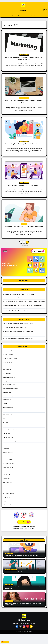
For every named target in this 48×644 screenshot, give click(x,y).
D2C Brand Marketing (8, 396)
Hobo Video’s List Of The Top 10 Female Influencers (24, 227)
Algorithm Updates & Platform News (11, 358)
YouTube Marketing (7, 505)
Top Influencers (24, 224)
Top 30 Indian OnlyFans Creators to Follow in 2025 (15, 327)
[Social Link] (17, 626)
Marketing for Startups (8, 452)
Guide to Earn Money (8, 415)
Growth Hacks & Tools (8, 411)
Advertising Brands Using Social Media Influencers (24, 144)
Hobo (4, 418)
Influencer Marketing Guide (24, 55)
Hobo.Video (23, 11)
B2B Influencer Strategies (9, 366)
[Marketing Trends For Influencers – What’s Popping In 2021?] (24, 86)
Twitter (4, 501)
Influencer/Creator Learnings (9, 441)
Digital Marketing (7, 400)
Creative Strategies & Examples (10, 388)
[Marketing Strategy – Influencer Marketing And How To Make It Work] (24, 43)
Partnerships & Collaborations (10, 460)
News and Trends (7, 456)
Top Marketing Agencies (8, 494)
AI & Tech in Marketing (8, 355)
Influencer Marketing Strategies (10, 430)
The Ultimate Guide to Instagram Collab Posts (14, 335)
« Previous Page (24, 245)
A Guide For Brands (7, 351)
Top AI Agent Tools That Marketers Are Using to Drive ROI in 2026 (19, 294)
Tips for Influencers (7, 482)
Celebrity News (6, 381)
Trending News (6, 497)
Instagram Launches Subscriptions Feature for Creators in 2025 (18, 324)
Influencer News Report (8, 437)
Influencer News (6, 433)
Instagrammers (6, 445)
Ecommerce (5, 403)
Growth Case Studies (8, 407)
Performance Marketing (8, 464)
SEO (4, 471)
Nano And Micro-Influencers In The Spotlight (24, 185)
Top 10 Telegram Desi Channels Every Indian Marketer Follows (18, 339)
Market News (6, 449)
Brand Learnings (7, 373)
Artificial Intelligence (7, 362)
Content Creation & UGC (9, 385)
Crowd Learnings (7, 392)
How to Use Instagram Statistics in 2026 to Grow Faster (16, 298)
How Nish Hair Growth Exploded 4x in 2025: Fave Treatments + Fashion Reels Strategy (24, 302)
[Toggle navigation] (3, 10)
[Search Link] (45, 10)
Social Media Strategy (8, 475)
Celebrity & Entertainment (9, 377)
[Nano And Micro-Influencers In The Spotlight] (24, 171)
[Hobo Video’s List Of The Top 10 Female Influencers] (24, 212)
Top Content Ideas (7, 486)
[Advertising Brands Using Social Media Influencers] (24, 130)
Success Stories (6, 479)
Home (28, 24)
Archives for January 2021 (35, 24)
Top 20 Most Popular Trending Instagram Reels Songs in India (18, 331)
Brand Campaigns (7, 370)
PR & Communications (8, 467)
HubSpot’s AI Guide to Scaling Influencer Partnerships (16, 311)
